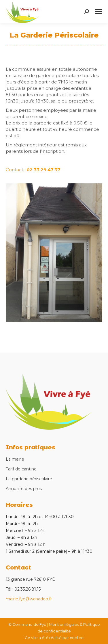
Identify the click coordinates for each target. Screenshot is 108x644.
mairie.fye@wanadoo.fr (29, 599)
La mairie (15, 459)
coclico (77, 638)
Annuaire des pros (24, 489)
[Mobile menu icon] (98, 12)
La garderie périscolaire (29, 479)
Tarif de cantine (21, 469)
